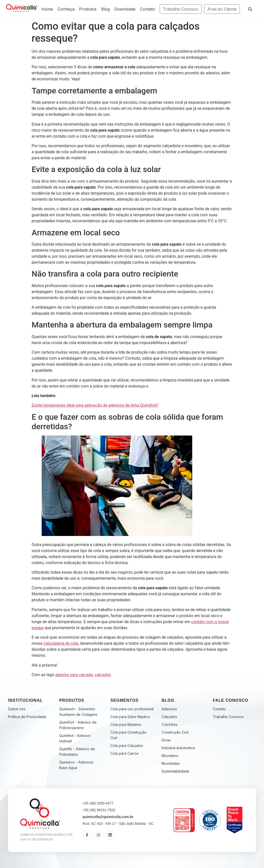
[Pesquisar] (250, 9)
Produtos (88, 9)
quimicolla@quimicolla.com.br (108, 817)
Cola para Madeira (126, 724)
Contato (148, 9)
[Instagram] (99, 835)
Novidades (171, 763)
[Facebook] (87, 835)
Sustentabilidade (175, 771)
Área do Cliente (222, 9)
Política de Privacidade (27, 717)
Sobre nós (17, 709)
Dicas (166, 740)
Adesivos (169, 709)
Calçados (169, 717)
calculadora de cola (61, 643)
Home (47, 9)
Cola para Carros (124, 753)
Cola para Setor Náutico (130, 717)
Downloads (125, 9)
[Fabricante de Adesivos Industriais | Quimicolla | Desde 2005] (21, 8)
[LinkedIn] (110, 835)
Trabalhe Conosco (181, 9)
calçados (103, 675)
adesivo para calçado (74, 675)
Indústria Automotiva (178, 748)
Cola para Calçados (127, 746)
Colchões (170, 724)
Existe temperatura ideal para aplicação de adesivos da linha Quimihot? (95, 405)
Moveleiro (170, 756)
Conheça (66, 9)
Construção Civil (175, 732)
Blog (105, 9)
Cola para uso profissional (132, 709)
